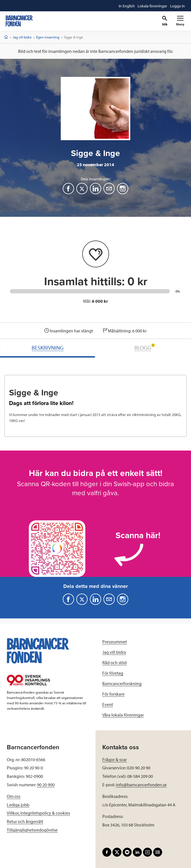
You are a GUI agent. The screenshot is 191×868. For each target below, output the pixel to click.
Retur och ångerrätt (25, 821)
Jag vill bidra (22, 37)
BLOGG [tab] (145, 347)
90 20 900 (46, 785)
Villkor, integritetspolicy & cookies (38, 813)
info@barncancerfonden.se (141, 785)
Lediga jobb (18, 805)
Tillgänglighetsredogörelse (32, 830)
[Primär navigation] (180, 21)
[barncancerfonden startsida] (19, 21)
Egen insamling (48, 37)
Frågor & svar (115, 759)
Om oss (14, 796)
